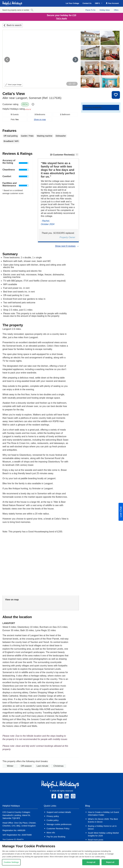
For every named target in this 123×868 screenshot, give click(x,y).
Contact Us (87, 3)
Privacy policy (53, 816)
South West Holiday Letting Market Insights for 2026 (103, 834)
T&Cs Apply (61, 18)
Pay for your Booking (56, 837)
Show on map (40, 119)
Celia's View (14, 94)
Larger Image (13, 85)
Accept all (91, 862)
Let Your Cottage (72, 3)
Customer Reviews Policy (58, 829)
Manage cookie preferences (59, 824)
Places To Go (90, 10)
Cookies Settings (11, 862)
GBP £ (99, 3)
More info (51, 833)
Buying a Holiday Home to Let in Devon (102, 827)
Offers (116, 10)
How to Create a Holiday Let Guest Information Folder (103, 814)
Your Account (112, 3)
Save (116, 95)
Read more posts (96, 840)
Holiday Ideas (105, 10)
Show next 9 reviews (65, 246)
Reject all (110, 862)
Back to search (14, 25)
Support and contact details (59, 812)
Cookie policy (53, 820)
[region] (61, 855)
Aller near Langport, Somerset (32, 98)
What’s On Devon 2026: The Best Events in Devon (103, 820)
